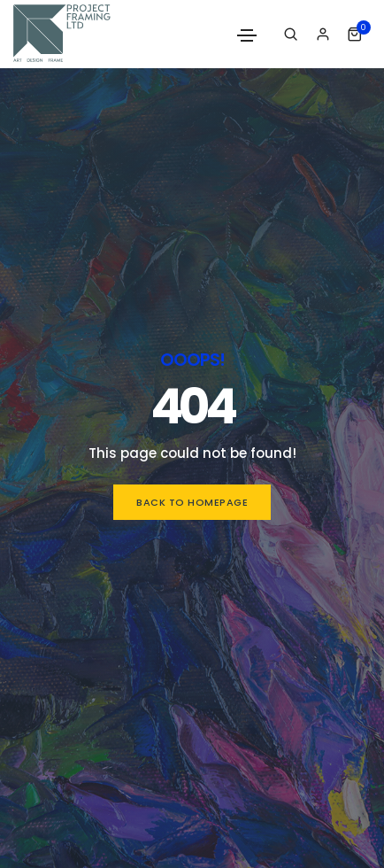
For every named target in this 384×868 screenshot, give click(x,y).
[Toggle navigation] (247, 35)
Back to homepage (192, 502)
